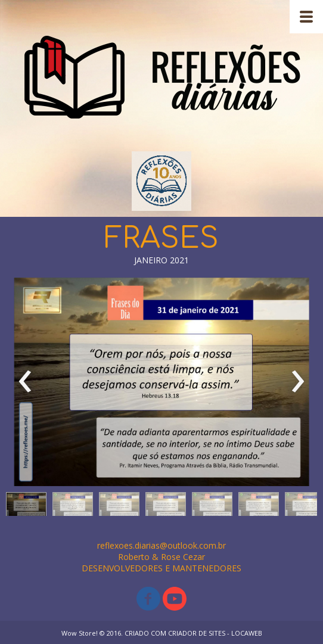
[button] (26, 507)
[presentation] (25, 382)
